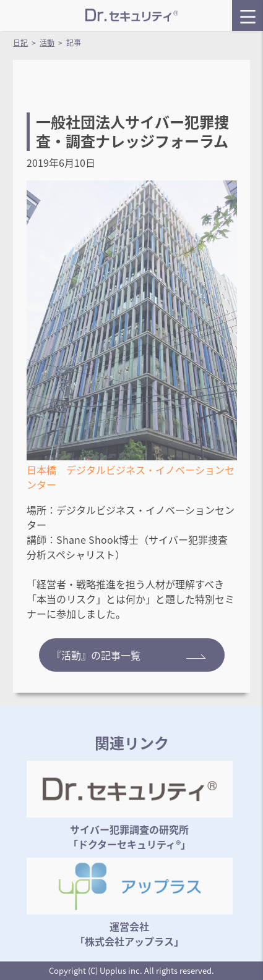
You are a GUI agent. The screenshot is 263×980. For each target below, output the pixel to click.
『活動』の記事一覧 (129, 655)
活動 (47, 43)
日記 (20, 43)
